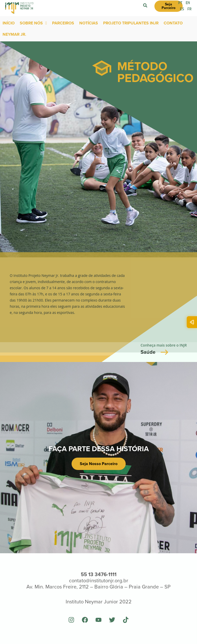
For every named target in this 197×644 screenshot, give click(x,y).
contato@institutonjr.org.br (99, 580)
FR (190, 9)
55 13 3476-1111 (99, 574)
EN (188, 3)
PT (181, 3)
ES (182, 9)
